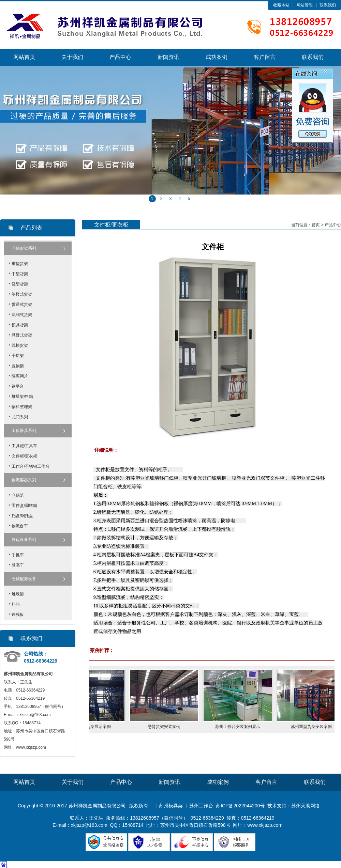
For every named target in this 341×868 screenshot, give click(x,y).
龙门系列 (20, 417)
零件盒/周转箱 (24, 506)
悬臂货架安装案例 (170, 727)
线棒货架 (20, 345)
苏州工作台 (201, 806)
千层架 (18, 356)
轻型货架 (20, 284)
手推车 (18, 555)
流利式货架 (22, 315)
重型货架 (20, 264)
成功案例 (217, 57)
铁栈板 (18, 615)
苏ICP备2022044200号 (240, 806)
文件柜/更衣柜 (24, 456)
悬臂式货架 (22, 335)
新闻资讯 (168, 57)
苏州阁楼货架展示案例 (96, 727)
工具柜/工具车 (24, 446)
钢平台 (18, 386)
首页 (316, 225)
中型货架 (20, 274)
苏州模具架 (171, 806)
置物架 (18, 366)
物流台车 (20, 526)
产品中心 (120, 57)
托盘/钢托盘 (22, 516)
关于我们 (72, 57)
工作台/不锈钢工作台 (31, 466)
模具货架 (20, 325)
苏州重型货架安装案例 (317, 727)
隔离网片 (20, 376)
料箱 (16, 604)
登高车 (18, 565)
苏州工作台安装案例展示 (243, 727)
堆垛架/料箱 (22, 397)
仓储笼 (18, 495)
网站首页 (24, 57)
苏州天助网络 (306, 806)
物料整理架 (22, 407)
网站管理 (305, 5)
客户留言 (265, 57)
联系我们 (328, 5)
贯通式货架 (22, 305)
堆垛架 (18, 594)
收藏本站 (281, 5)
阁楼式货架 (22, 294)
